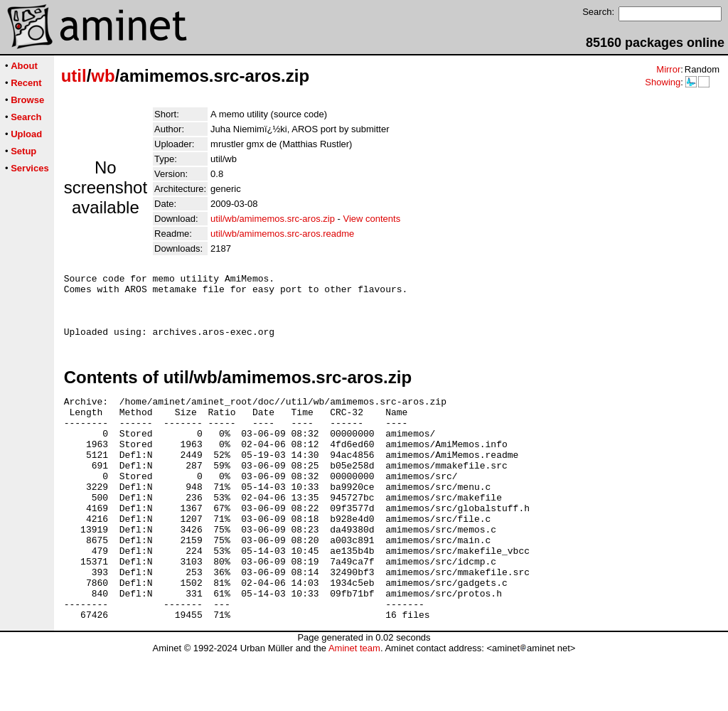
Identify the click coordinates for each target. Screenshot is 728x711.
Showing (663, 82)
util (74, 76)
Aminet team (354, 706)
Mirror (668, 69)
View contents (371, 219)
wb (103, 76)
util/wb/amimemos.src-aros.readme (282, 234)
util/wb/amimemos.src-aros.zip (273, 219)
